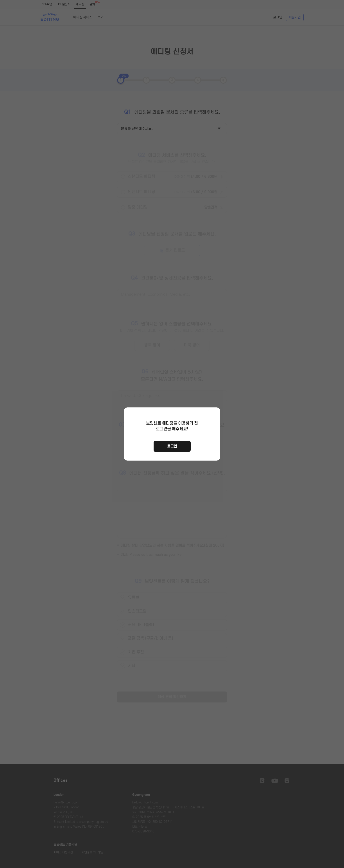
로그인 (172, 446)
